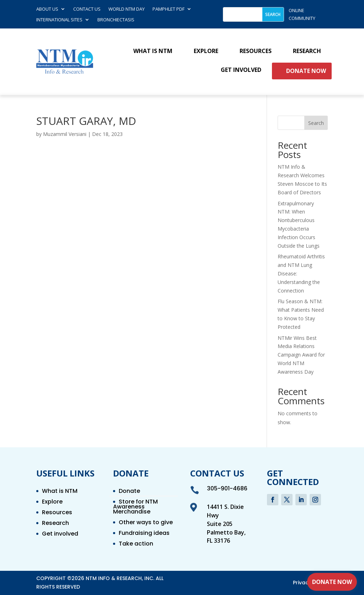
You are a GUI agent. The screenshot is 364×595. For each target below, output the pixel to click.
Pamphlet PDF (168, 9)
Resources (256, 51)
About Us (47, 9)
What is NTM (153, 51)
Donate (129, 492)
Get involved (241, 70)
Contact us (87, 9)
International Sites (59, 20)
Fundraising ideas (144, 534)
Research (307, 51)
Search (316, 123)
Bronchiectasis (116, 20)
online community (302, 14)
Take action (136, 544)
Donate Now (306, 71)
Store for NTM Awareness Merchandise (135, 507)
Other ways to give (146, 523)
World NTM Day (127, 9)
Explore (206, 51)
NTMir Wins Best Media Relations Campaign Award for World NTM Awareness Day (301, 355)
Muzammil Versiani (65, 134)
